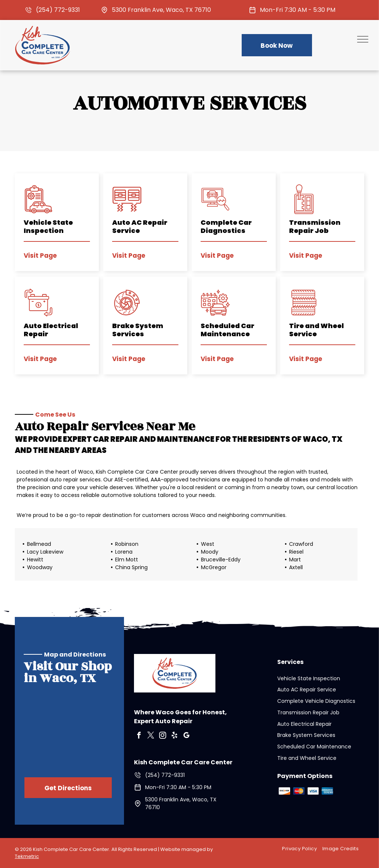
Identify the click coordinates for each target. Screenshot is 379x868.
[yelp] (175, 736)
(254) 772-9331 (58, 10)
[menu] (363, 39)
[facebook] (139, 736)
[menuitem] (302, 849)
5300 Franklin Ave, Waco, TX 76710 (161, 10)
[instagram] (163, 736)
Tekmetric (27, 856)
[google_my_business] (187, 736)
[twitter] (151, 736)
